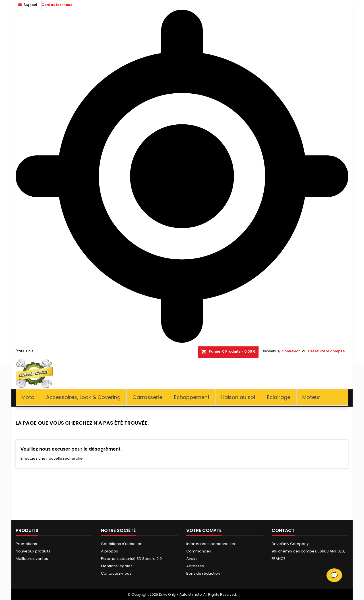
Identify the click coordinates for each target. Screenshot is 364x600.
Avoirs (192, 559)
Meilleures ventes (32, 559)
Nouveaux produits (33, 551)
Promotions (26, 544)
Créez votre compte (326, 351)
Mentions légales (117, 566)
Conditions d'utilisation (122, 544)
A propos (109, 551)
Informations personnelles (211, 544)
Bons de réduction (203, 573)
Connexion (291, 351)
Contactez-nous (57, 5)
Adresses (195, 566)
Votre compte (204, 530)
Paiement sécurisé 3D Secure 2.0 (131, 559)
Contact (283, 530)
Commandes (199, 551)
